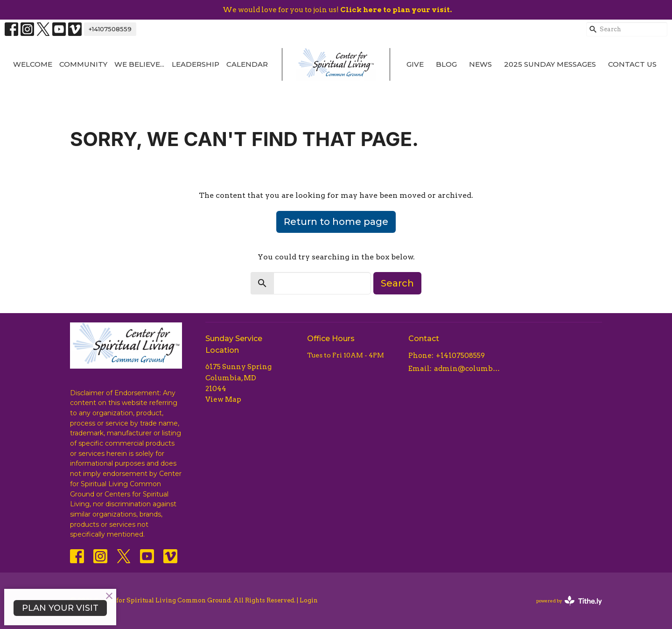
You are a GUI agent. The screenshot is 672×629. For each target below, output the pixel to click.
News (480, 64)
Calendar (247, 64)
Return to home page (336, 222)
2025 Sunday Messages (550, 64)
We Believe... (139, 64)
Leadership (196, 64)
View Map (223, 399)
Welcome (33, 64)
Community (83, 64)
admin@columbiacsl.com (467, 369)
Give (415, 64)
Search (397, 283)
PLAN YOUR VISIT (60, 608)
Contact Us (632, 64)
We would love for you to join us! (337, 10)
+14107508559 (110, 29)
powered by (569, 601)
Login (309, 600)
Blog (446, 64)
